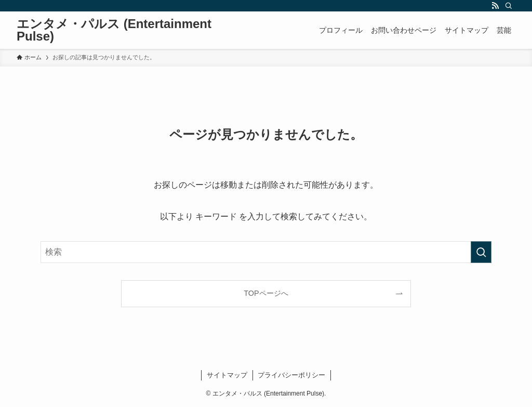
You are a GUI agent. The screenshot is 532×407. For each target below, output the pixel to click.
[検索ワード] (266, 252)
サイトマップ (227, 375)
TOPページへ (266, 293)
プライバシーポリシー (291, 375)
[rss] (495, 6)
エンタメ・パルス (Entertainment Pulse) (114, 30)
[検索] (509, 6)
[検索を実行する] (481, 252)
